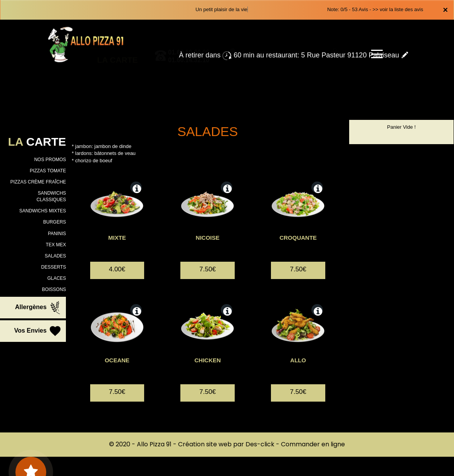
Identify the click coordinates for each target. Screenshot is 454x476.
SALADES (55, 256)
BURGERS (55, 222)
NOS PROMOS (50, 160)
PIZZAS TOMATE (48, 171)
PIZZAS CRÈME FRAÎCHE (38, 182)
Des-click (260, 444)
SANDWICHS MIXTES (43, 211)
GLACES (57, 278)
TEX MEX (56, 245)
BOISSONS (54, 289)
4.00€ (117, 279)
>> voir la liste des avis (398, 9)
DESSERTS (54, 267)
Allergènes (39, 308)
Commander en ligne (313, 444)
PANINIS (57, 234)
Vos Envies (38, 331)
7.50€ (208, 279)
